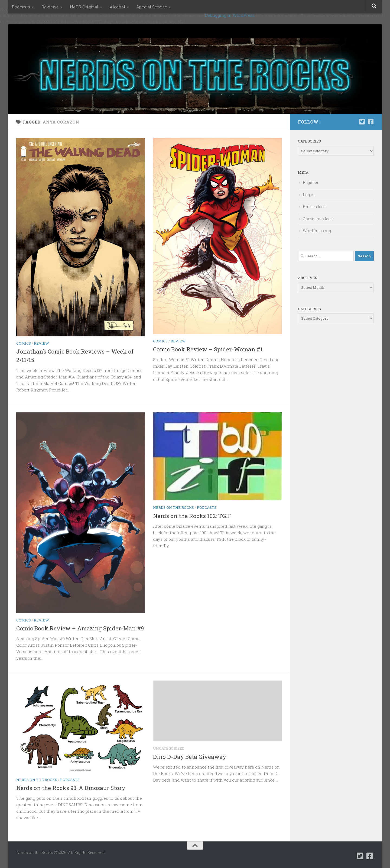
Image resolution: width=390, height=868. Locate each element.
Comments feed (318, 219)
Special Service (152, 7)
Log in (309, 195)
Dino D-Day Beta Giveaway (190, 757)
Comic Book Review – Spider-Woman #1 (208, 349)
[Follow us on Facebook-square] (370, 122)
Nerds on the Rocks (173, 507)
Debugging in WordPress (230, 15)
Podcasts (21, 7)
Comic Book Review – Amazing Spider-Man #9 (80, 628)
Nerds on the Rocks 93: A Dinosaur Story (71, 788)
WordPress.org (317, 231)
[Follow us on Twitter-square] (362, 122)
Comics (24, 343)
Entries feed (314, 207)
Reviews (50, 7)
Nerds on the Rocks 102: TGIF (192, 516)
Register (311, 182)
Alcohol (117, 7)
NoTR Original (84, 7)
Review (41, 343)
